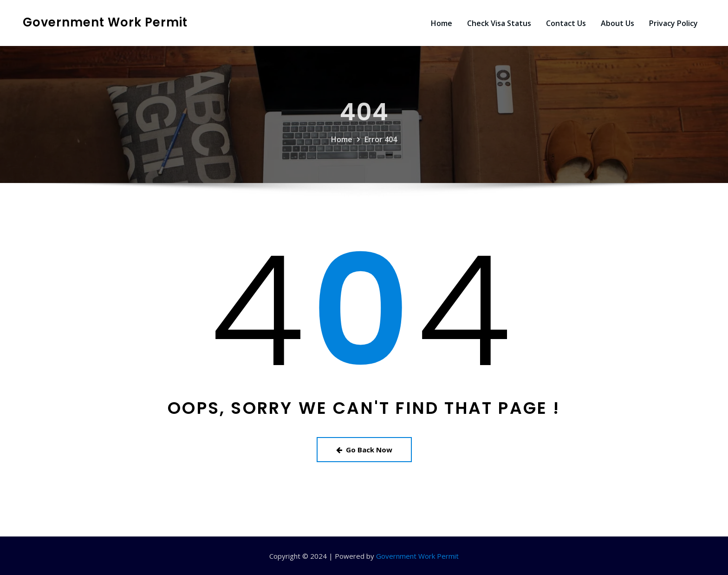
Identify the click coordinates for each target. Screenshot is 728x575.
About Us (617, 23)
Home (442, 23)
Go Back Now (364, 450)
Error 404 (381, 153)
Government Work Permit (105, 22)
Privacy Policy (673, 23)
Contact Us (566, 23)
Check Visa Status (499, 23)
